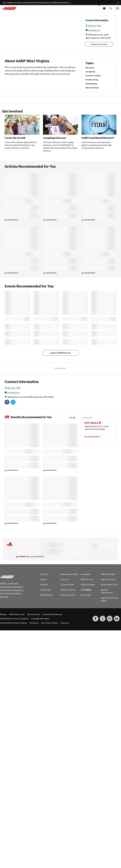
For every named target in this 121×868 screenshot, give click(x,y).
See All (72, 418)
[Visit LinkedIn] (117, 619)
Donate (43, 579)
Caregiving (90, 72)
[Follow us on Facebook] (7, 402)
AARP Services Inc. (68, 590)
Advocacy (90, 67)
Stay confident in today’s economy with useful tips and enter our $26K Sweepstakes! (36, 3)
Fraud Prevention (93, 76)
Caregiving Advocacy (55, 138)
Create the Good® (15, 138)
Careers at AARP (67, 585)
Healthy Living (92, 80)
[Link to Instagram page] (110, 619)
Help (104, 8)
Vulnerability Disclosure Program (13, 623)
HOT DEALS (91, 423)
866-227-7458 (95, 26)
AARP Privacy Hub (17, 614)
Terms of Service (34, 614)
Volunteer (44, 585)
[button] (111, 8)
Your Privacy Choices (49, 623)
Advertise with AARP (69, 574)
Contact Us (65, 579)
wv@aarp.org (94, 30)
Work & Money (92, 88)
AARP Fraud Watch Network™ (98, 138)
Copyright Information (40, 619)
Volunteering (91, 84)
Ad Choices (34, 623)
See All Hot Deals (92, 437)
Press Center (86, 595)
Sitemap (3, 614)
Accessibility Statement (52, 614)
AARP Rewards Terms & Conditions (14, 619)
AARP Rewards (46, 595)
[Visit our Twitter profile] (13, 402)
